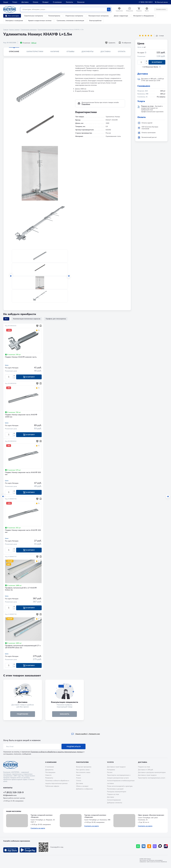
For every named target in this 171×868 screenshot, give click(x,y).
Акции (6, 2)
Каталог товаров (14, 30)
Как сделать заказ (83, 770)
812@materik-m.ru (10, 795)
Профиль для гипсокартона (56, 319)
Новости (48, 775)
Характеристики (35, 52)
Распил (110, 772)
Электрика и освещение (14, 21)
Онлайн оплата (161, 9)
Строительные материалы (34, 16)
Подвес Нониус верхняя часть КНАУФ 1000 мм (21, 416)
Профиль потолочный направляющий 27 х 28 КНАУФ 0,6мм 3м (23, 647)
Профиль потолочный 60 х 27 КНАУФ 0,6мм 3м (21, 589)
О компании (57, 2)
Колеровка (111, 770)
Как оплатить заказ (83, 772)
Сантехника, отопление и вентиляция (70, 21)
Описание (14, 52)
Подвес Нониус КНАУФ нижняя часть (21, 357)
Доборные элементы (115, 803)
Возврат (46, 2)
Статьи (79, 781)
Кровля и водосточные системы (40, 21)
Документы (87, 52)
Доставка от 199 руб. (146, 770)
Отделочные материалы (74, 16)
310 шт (34, 43)
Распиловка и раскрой (115, 789)
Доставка (25, 2)
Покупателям (82, 762)
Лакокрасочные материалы (98, 16)
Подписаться (74, 747)
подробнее (23, 714)
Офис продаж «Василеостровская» (151, 815)
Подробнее (86, 104)
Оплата (35, 2)
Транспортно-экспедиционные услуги (152, 778)
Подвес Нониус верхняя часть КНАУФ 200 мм (23, 531)
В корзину (157, 62)
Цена (7, 365)
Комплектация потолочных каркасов (49, 30)
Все (6, 319)
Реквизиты (49, 778)
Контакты (69, 2)
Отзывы (70, 52)
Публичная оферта (52, 786)
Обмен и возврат (82, 786)
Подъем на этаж (113, 794)
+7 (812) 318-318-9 (145, 2)
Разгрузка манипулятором (117, 792)
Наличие (55, 52)
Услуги (15, 2)
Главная (6, 30)
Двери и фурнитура (121, 16)
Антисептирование (114, 800)
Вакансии (81, 2)
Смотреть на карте (38, 828)
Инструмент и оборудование (144, 16)
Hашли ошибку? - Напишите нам (86, 734)
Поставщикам (50, 772)
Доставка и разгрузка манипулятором (152, 772)
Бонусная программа (84, 767)
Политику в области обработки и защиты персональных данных (57, 752)
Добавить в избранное (84, 789)
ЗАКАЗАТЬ (65, 714)
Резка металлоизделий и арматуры (120, 786)
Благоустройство (95, 21)
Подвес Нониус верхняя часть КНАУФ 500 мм (23, 474)
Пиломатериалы (54, 16)
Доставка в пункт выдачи (116, 767)
